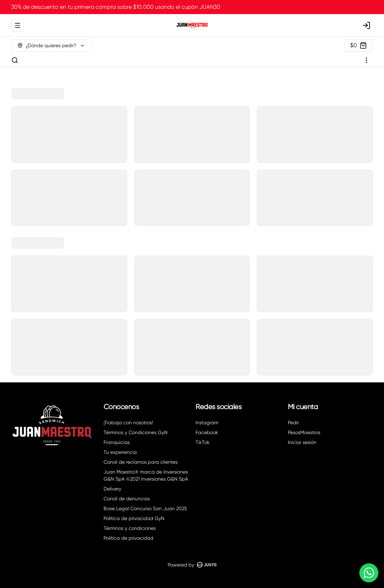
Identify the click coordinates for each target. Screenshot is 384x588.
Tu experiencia (120, 452)
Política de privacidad (128, 538)
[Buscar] (15, 60)
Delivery (112, 489)
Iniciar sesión (302, 442)
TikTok (203, 442)
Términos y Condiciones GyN (136, 432)
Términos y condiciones (130, 528)
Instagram (207, 423)
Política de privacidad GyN (134, 518)
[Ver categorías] (366, 60)
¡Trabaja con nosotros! (128, 423)
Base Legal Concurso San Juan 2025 (145, 508)
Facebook (207, 432)
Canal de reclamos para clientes (141, 462)
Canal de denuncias (127, 499)
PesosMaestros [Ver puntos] (304, 432)
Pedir (293, 423)
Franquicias (117, 442)
